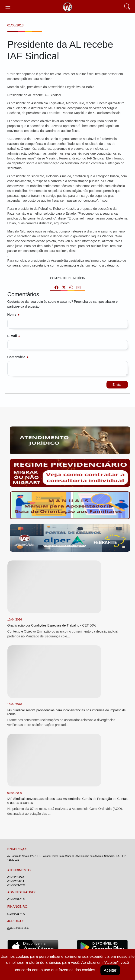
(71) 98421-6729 (16, 885)
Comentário (16, 357)
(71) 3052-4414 (16, 881)
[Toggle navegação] (8, 7)
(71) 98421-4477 (16, 914)
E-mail (12, 336)
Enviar (117, 385)
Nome (12, 315)
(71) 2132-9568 (16, 877)
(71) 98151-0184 (16, 899)
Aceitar (110, 970)
